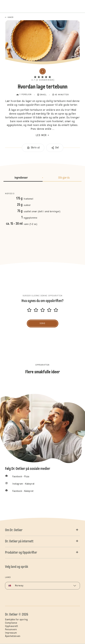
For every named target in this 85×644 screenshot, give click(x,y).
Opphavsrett (11, 626)
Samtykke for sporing (16, 620)
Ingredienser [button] (21, 178)
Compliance (11, 623)
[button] (42, 74)
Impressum (11, 633)
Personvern (11, 630)
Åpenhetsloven (13, 636)
